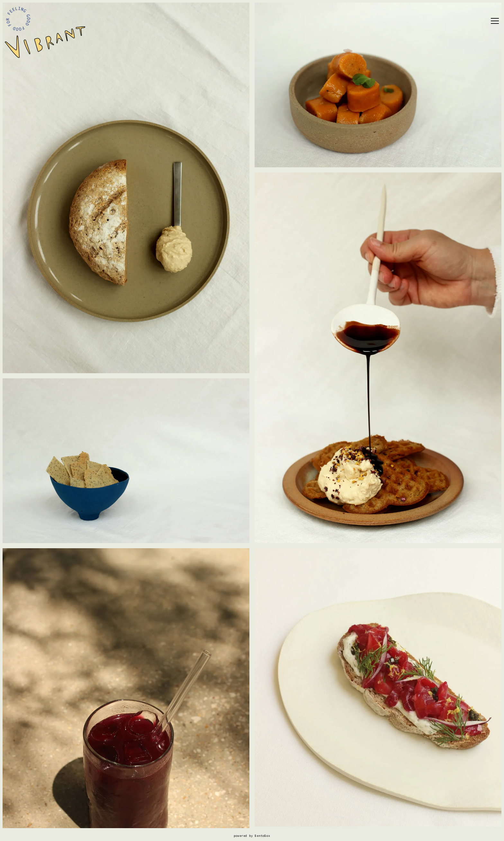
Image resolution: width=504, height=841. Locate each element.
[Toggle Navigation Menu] (495, 21)
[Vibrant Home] (45, 42)
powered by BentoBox (252, 836)
